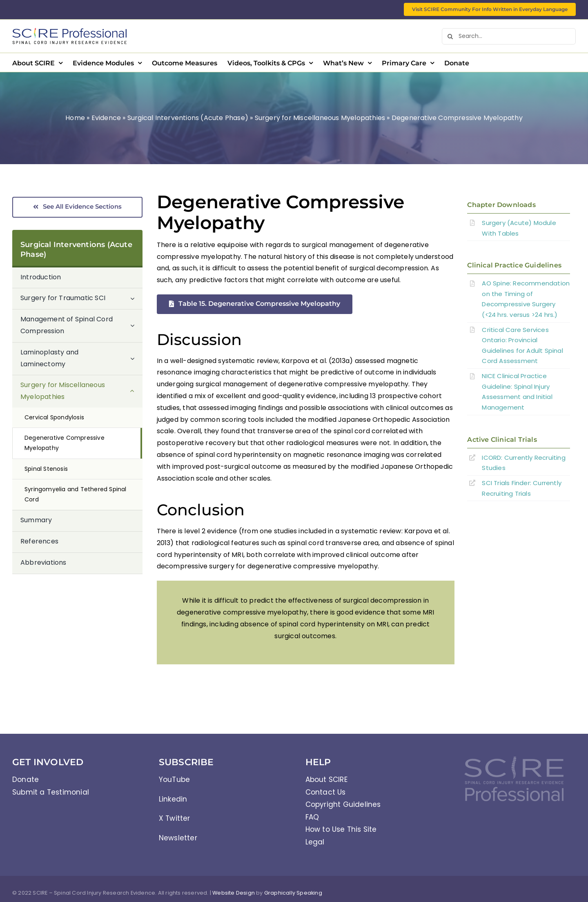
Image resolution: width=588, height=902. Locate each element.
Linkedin (173, 799)
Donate (26, 780)
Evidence (106, 118)
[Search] (450, 36)
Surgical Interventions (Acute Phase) (188, 118)
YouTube (174, 780)
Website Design (234, 893)
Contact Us (326, 792)
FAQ (312, 817)
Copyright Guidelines (343, 804)
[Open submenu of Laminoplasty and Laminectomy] (136, 359)
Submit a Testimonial (51, 792)
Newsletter (178, 838)
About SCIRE (326, 780)
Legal (315, 842)
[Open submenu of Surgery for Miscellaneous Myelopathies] (136, 391)
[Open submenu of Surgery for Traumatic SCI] (136, 298)
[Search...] (509, 36)
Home (75, 118)
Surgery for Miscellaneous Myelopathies (320, 118)
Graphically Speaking (293, 893)
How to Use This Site (341, 829)
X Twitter (175, 818)
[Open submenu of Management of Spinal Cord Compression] (136, 326)
